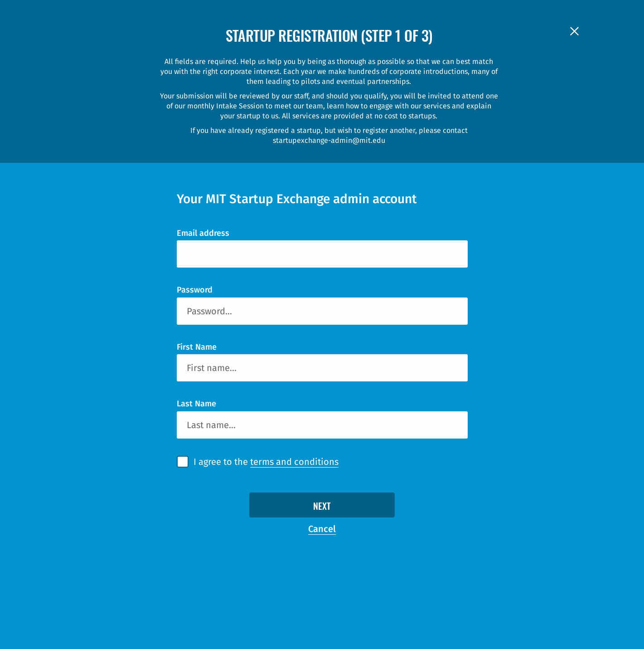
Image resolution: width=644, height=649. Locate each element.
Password (195, 290)
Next (322, 507)
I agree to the (266, 462)
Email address (203, 233)
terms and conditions (294, 462)
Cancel (322, 529)
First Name (197, 347)
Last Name (196, 404)
